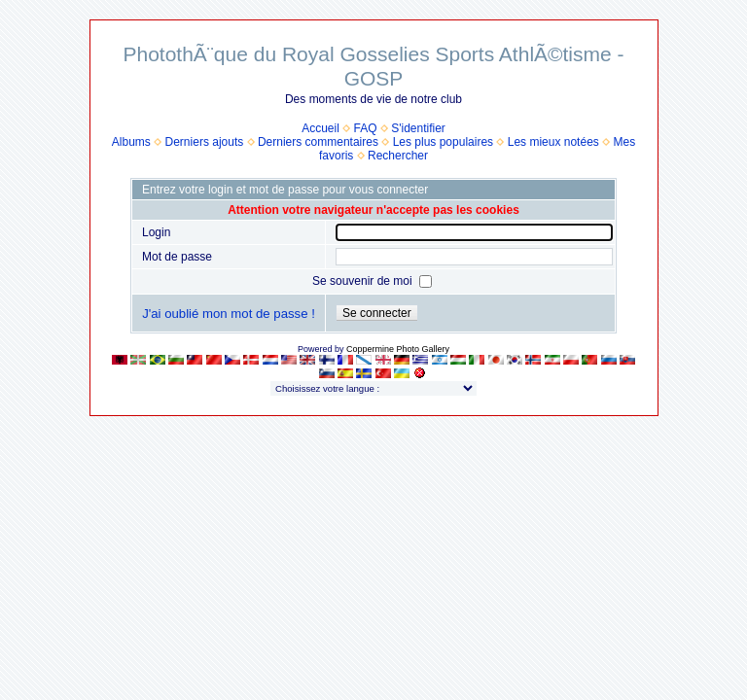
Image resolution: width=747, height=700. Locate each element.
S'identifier (418, 128)
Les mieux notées (553, 142)
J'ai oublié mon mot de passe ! (229, 314)
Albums (131, 142)
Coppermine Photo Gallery (398, 349)
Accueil (320, 128)
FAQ (366, 128)
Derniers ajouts (205, 142)
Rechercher (398, 156)
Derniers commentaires (318, 142)
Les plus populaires (443, 142)
